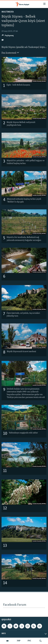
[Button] (8, 36)
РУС (29, 641)
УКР (19, 641)
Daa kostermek (10, 53)
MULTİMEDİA (8, 12)
